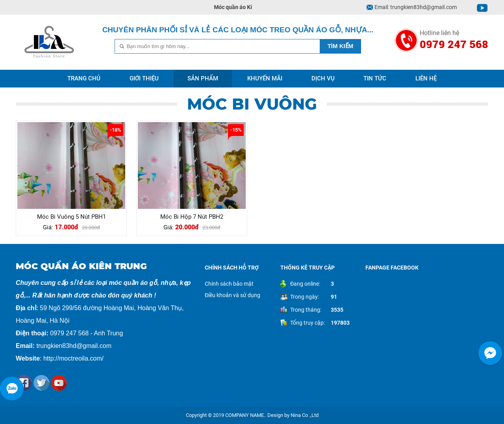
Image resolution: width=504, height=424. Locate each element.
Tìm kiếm (341, 46)
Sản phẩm (203, 78)
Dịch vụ (323, 78)
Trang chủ (84, 78)
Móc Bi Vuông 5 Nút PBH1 (71, 217)
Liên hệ (426, 78)
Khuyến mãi (265, 78)
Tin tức (375, 78)
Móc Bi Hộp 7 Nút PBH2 (192, 217)
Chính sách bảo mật (229, 284)
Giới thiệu (144, 78)
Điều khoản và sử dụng (233, 295)
